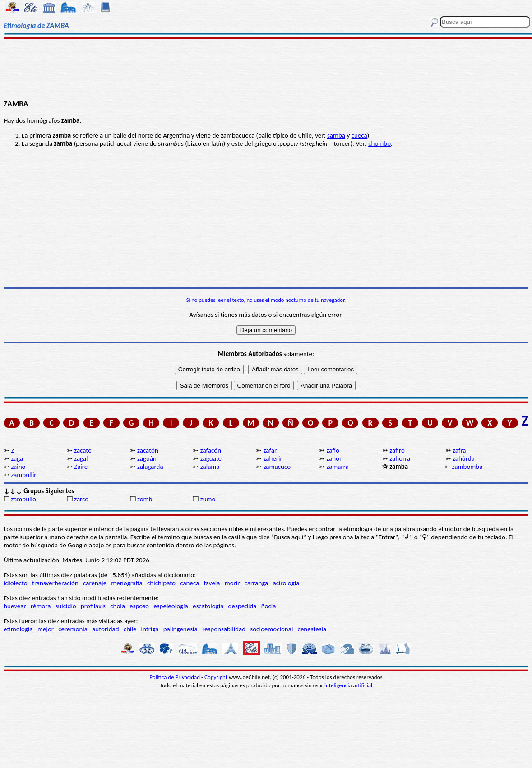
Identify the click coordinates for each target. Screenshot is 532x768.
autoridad (105, 629)
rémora (41, 606)
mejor (46, 629)
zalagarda (150, 467)
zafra (459, 450)
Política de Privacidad (175, 677)
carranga (257, 583)
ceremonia (73, 629)
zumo (208, 499)
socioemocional (271, 629)
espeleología (171, 606)
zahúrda (464, 458)
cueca (359, 135)
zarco (81, 499)
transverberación (55, 583)
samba (336, 135)
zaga (17, 458)
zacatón (148, 450)
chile (130, 629)
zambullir (23, 475)
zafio (333, 450)
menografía (127, 583)
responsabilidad (224, 629)
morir (232, 583)
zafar (270, 450)
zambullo (23, 499)
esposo (139, 606)
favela (212, 583)
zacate (83, 450)
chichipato (161, 583)
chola (118, 606)
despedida (243, 606)
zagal (81, 458)
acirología (286, 583)
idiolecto (16, 583)
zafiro (397, 450)
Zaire (81, 467)
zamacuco (277, 467)
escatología (208, 606)
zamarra (337, 467)
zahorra (400, 458)
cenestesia (312, 629)
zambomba (467, 467)
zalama (210, 467)
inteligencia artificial (348, 685)
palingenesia (180, 629)
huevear (15, 606)
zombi (146, 499)
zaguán (147, 458)
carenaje (95, 583)
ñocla (269, 606)
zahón (335, 458)
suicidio (66, 606)
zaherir (273, 458)
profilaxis (93, 606)
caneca (190, 583)
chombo (379, 143)
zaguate (211, 458)
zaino (18, 467)
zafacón (211, 450)
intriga (150, 629)
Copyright (216, 677)
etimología (18, 629)
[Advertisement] (266, 69)
